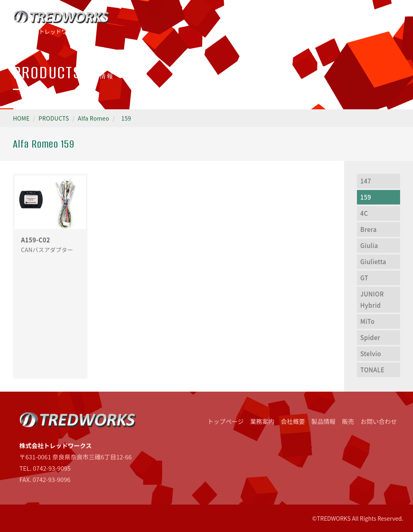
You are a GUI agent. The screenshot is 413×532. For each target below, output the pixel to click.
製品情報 (323, 421)
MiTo (367, 321)
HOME (21, 118)
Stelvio (371, 354)
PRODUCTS (54, 118)
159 (126, 118)
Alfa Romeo (94, 118)
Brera (368, 229)
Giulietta (373, 262)
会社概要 (293, 421)
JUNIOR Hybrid (372, 299)
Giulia (369, 245)
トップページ (225, 421)
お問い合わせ (379, 421)
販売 (348, 421)
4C (364, 213)
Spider (370, 337)
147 (366, 181)
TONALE (372, 370)
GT (364, 278)
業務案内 (262, 421)
